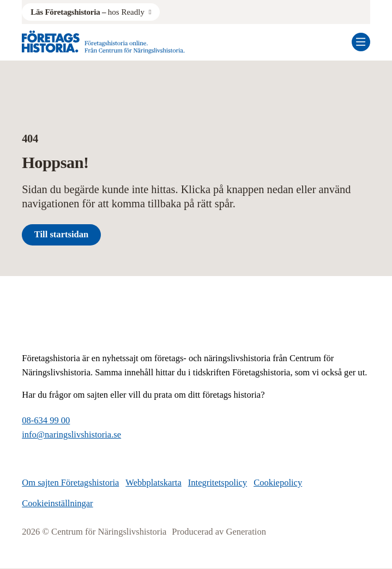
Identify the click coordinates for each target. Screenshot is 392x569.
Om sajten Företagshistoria (70, 483)
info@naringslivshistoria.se (71, 435)
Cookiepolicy (278, 483)
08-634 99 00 (46, 420)
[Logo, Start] (103, 42)
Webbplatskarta (153, 483)
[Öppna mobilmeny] (361, 42)
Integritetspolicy (218, 483)
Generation (246, 532)
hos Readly (88, 12)
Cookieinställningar (57, 503)
